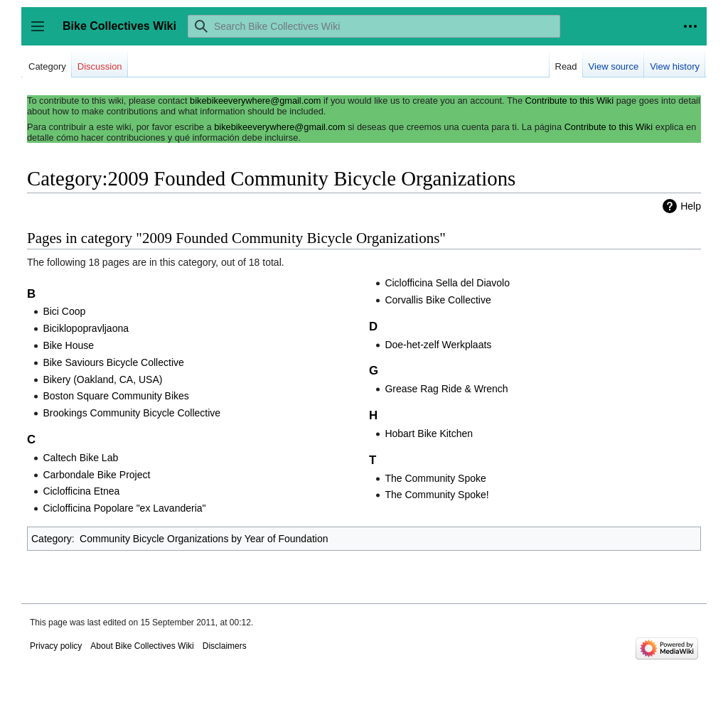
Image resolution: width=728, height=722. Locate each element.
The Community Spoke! (437, 495)
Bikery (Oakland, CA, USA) (102, 379)
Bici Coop (64, 311)
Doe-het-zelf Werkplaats (438, 345)
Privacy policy (56, 646)
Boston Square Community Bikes (116, 396)
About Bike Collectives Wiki (142, 646)
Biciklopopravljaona (86, 328)
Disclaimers (225, 646)
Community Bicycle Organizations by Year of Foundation (204, 539)
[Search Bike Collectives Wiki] (374, 26)
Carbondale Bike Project (96, 475)
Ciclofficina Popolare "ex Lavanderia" (124, 508)
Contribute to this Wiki (569, 101)
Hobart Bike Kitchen (429, 433)
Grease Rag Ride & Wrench (446, 389)
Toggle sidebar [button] (42, 33)
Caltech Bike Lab (80, 458)
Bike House (68, 345)
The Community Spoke (435, 478)
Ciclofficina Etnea (81, 491)
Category (52, 539)
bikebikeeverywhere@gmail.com (255, 101)
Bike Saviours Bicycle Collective (113, 362)
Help (691, 206)
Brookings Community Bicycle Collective (132, 413)
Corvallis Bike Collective (438, 300)
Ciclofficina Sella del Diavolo (447, 283)
